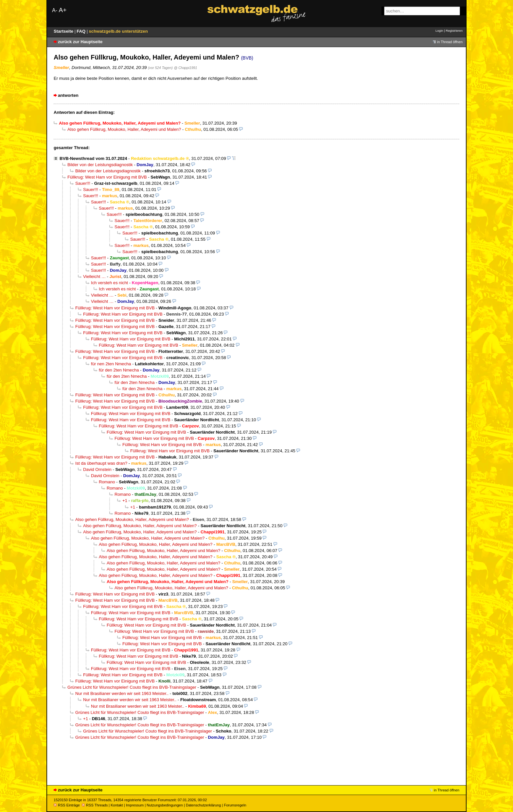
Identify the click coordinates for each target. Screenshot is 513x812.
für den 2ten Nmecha (119, 370)
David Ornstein (97, 469)
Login (439, 31)
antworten (68, 95)
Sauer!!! (83, 183)
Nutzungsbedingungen (165, 805)
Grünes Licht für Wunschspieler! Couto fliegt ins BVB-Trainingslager (132, 687)
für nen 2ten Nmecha (111, 364)
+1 (125, 501)
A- (55, 10)
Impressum (135, 805)
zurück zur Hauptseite (80, 42)
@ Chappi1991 (185, 68)
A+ (62, 10)
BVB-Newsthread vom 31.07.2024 (93, 158)
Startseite (64, 31)
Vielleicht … (94, 276)
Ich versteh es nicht (109, 283)
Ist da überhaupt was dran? (101, 463)
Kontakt (117, 805)
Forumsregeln (235, 805)
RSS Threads (95, 805)
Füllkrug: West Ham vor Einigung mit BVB (107, 177)
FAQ (82, 31)
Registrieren (454, 31)
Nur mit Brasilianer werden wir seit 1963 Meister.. (122, 693)
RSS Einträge (67, 805)
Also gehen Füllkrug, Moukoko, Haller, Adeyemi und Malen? (124, 129)
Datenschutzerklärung (203, 805)
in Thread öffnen (450, 42)
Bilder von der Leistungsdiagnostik (100, 165)
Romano (107, 482)
